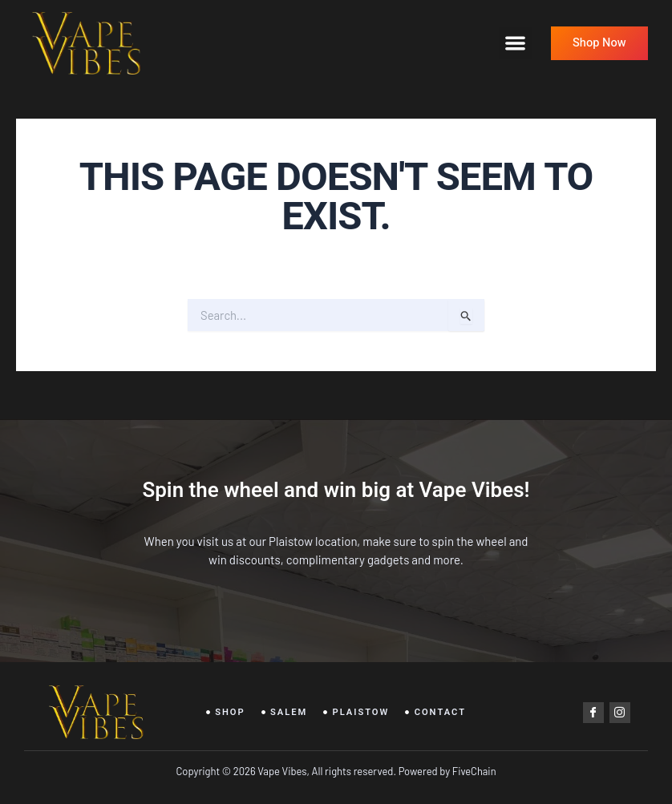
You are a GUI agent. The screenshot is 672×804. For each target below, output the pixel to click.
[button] (515, 44)
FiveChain (473, 771)
